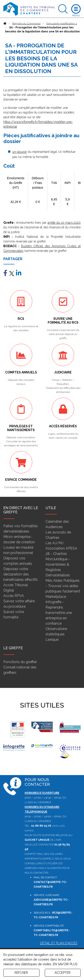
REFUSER (21, 973)
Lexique (52, 640)
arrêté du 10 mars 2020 (64, 223)
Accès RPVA (14, 596)
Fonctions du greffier (20, 662)
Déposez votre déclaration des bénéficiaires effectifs (21, 574)
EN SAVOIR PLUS (65, 964)
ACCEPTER (63, 973)
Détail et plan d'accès (59, 943)
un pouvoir (20, 152)
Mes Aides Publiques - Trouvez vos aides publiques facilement (63, 586)
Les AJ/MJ (54, 543)
